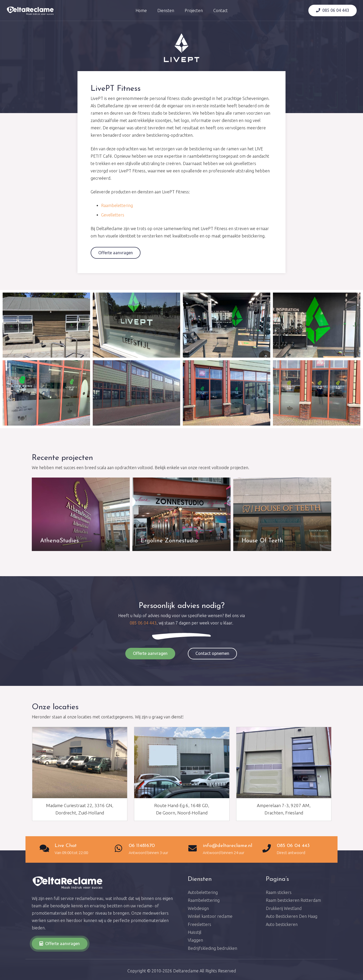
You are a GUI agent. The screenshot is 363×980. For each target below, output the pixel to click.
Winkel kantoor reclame (210, 916)
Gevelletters (113, 215)
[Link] (30, 11)
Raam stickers (279, 892)
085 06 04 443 (143, 623)
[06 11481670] (121, 849)
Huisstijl (195, 932)
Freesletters (199, 924)
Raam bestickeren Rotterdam (293, 900)
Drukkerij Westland (284, 908)
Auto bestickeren (282, 924)
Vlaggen (195, 940)
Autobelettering (203, 892)
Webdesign (198, 908)
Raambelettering (117, 205)
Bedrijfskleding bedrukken (212, 948)
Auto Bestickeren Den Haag (292, 916)
